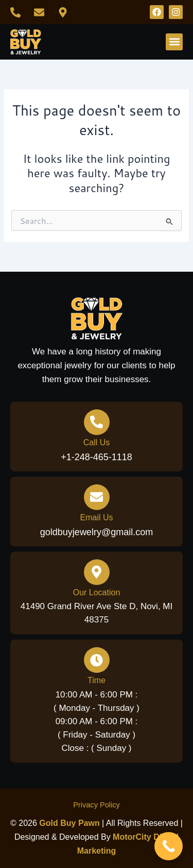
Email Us (96, 517)
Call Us (97, 442)
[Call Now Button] (169, 846)
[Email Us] (97, 497)
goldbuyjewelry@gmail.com (97, 532)
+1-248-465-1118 (97, 457)
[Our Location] (97, 572)
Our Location (97, 592)
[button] (174, 42)
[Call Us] (97, 422)
